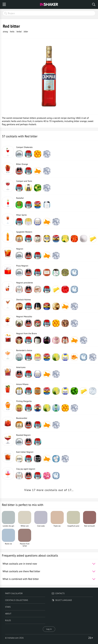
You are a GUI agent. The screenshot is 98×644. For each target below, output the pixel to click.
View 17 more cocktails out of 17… (49, 490)
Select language (62, 600)
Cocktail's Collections (17, 600)
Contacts (58, 593)
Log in (49, 629)
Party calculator (14, 593)
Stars (8, 607)
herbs (12, 32)
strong (5, 32)
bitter (26, 32)
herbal (19, 32)
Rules (8, 620)
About (8, 614)
